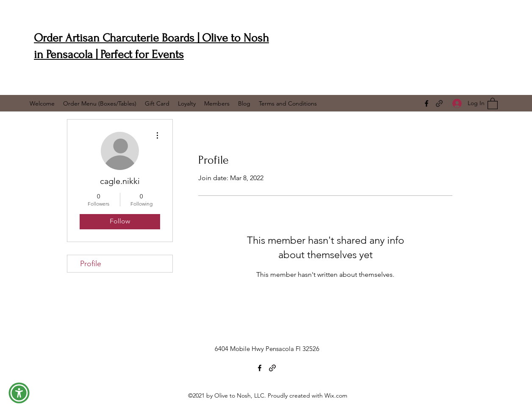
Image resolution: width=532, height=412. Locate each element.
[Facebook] (427, 103)
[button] (493, 103)
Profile (91, 264)
